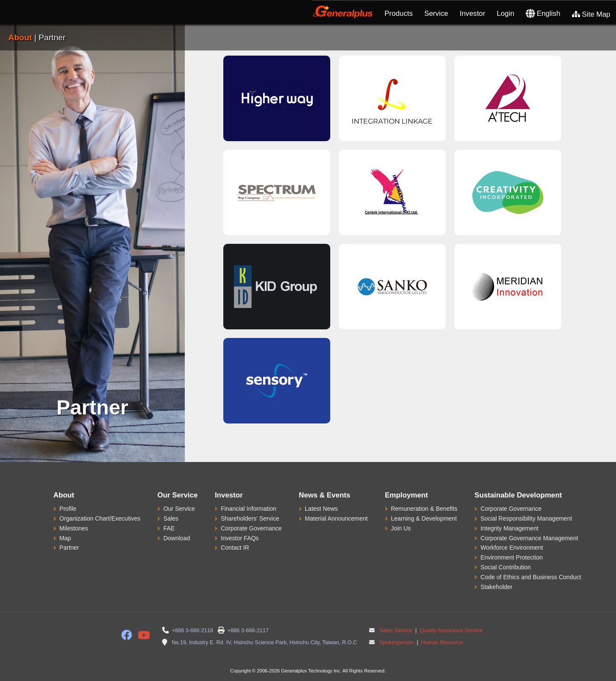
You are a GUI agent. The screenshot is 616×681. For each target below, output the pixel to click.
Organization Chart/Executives (100, 518)
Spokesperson (397, 643)
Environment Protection (512, 557)
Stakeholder (496, 587)
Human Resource (441, 643)
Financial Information (249, 509)
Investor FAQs (240, 538)
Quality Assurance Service (451, 631)
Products (399, 13)
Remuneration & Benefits (424, 509)
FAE (169, 528)
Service (436, 13)
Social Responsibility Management (526, 518)
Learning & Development (424, 518)
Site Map (591, 14)
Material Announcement (336, 518)
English (543, 13)
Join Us (401, 528)
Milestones (74, 528)
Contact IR (235, 548)
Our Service (179, 509)
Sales (171, 518)
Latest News (321, 509)
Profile (68, 509)
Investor (473, 13)
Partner (69, 548)
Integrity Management (509, 528)
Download (177, 538)
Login (505, 13)
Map (65, 538)
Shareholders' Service (250, 518)
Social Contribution (506, 567)
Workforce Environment (512, 548)
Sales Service (396, 631)
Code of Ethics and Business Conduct (531, 577)
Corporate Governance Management (529, 538)
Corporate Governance (251, 528)
